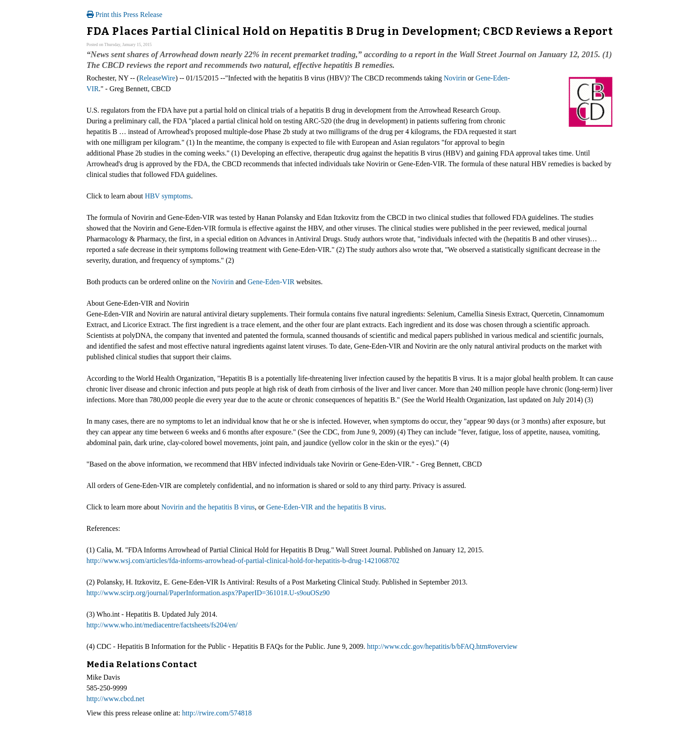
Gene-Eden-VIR (271, 282)
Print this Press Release (125, 15)
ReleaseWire (157, 78)
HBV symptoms (168, 196)
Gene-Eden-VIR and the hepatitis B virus (325, 507)
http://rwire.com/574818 (217, 713)
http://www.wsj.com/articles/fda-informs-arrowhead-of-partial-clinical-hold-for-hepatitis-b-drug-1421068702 (243, 561)
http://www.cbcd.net (116, 699)
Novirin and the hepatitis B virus (208, 507)
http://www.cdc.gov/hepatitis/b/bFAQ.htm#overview (442, 646)
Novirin (455, 78)
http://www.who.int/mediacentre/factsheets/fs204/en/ (162, 625)
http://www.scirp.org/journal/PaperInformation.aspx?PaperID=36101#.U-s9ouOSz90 (208, 593)
